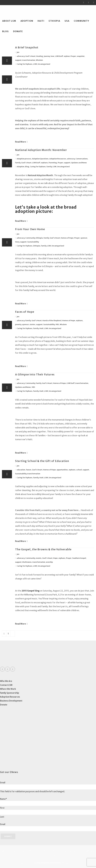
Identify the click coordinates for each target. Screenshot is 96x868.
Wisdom (39, 60)
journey (47, 56)
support (18, 60)
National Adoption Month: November (41, 150)
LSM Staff (59, 56)
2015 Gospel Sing (31, 591)
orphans (44, 163)
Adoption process (24, 159)
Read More (21, 142)
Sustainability (33, 242)
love (52, 56)
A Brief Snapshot (27, 47)
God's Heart (30, 56)
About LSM (9, 21)
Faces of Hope (25, 312)
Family (18, 163)
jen (18, 52)
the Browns (27, 562)
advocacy (21, 56)
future (29, 470)
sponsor (84, 238)
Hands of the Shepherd (52, 321)
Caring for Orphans (25, 64)
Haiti (41, 21)
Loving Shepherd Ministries (47, 863)
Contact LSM (6, 685)
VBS (57, 324)
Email (3, 783)
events (39, 558)
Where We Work (8, 689)
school (79, 470)
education (21, 470)
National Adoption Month (40, 175)
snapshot (81, 56)
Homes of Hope (67, 238)
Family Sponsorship (10, 693)
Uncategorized (44, 64)
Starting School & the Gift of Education (42, 461)
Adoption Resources (58, 159)
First (2, 808)
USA (67, 21)
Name (3, 799)
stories (32, 324)
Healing (40, 56)
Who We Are (6, 681)
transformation (29, 60)
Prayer (73, 56)
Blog (5, 31)
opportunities (62, 470)
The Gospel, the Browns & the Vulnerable (43, 549)
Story (17, 242)
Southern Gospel (79, 558)
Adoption (27, 21)
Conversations (82, 159)
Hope (55, 558)
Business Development (11, 701)
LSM (35, 64)
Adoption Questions (40, 159)
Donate (18, 31)
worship (49, 562)
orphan (67, 56)
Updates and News (79, 163)
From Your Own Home (30, 229)
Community (81, 21)
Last (2, 817)
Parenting (53, 163)
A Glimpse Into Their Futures (35, 374)
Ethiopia (54, 21)
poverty (18, 324)
